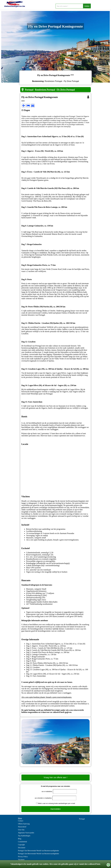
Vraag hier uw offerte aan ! (55, 777)
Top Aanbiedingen (24, 836)
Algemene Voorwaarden (26, 833)
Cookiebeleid (22, 842)
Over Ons (21, 830)
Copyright (21, 845)
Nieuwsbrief (22, 827)
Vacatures (21, 860)
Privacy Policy (23, 857)
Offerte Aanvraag (24, 824)
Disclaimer (22, 848)
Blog (20, 839)
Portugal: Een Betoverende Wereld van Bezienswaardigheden (38, 851)
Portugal (29, 90)
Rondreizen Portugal (45, 90)
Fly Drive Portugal (66, 90)
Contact (21, 821)
